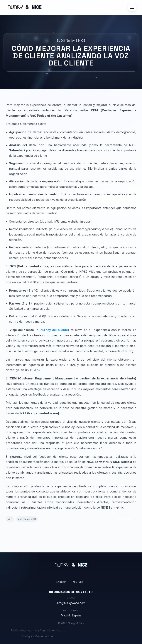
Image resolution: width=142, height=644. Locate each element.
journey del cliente (54, 331)
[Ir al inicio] (24, 7)
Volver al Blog (124, 520)
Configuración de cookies (38, 636)
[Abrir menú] (132, 7)
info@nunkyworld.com (71, 603)
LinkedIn (61, 582)
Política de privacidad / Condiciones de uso (38, 630)
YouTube (78, 582)
